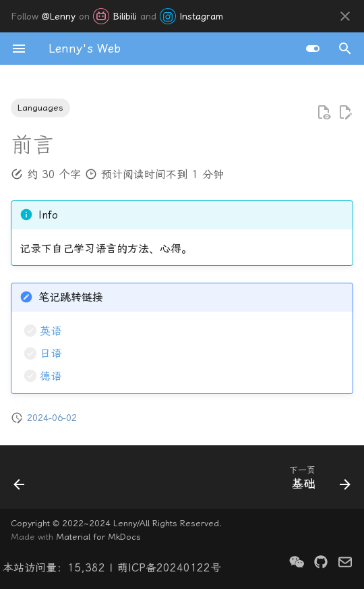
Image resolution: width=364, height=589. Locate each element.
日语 (51, 353)
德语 (51, 376)
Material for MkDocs (98, 537)
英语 (51, 331)
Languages (40, 108)
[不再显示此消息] (345, 16)
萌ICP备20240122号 (169, 568)
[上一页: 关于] (20, 481)
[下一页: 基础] (317, 481)
